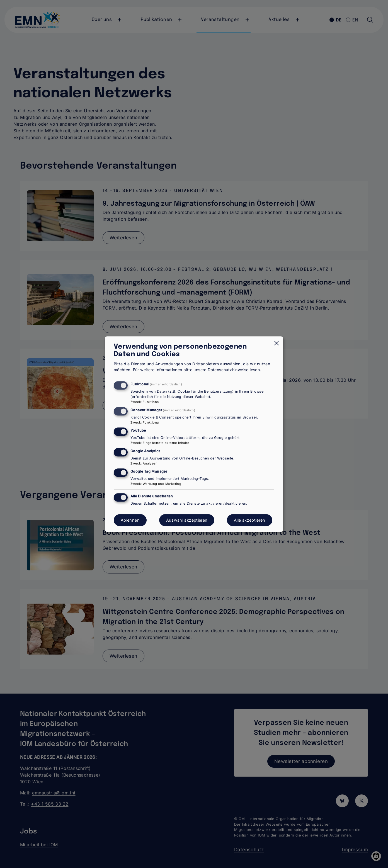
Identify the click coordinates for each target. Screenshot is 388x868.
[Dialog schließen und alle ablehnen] (277, 343)
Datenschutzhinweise (228, 370)
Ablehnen (130, 520)
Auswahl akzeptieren (187, 520)
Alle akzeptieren (250, 520)
